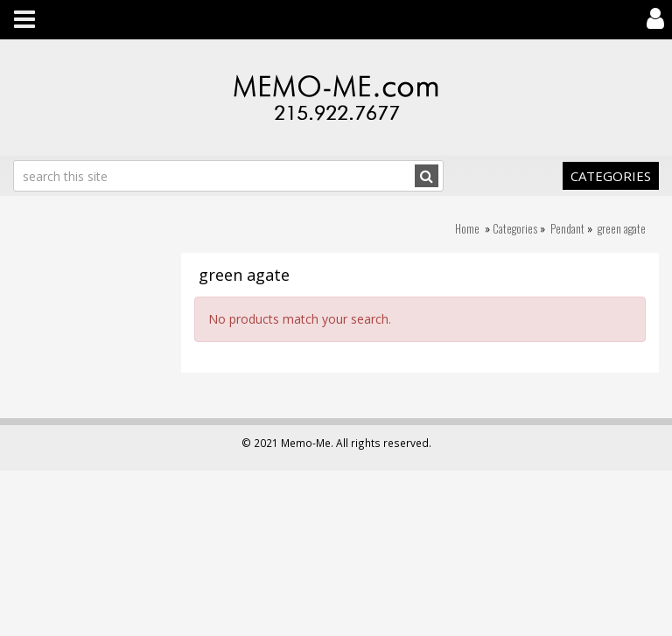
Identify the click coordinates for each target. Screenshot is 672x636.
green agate (622, 228)
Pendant (567, 228)
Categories (611, 176)
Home (467, 228)
